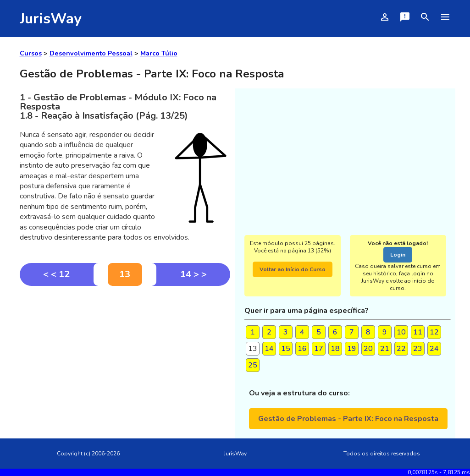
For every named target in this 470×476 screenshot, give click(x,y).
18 (335, 349)
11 (418, 332)
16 (302, 349)
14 (269, 349)
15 (286, 349)
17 (319, 349)
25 (253, 365)
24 (434, 349)
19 (352, 349)
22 (401, 349)
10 (401, 332)
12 (434, 332)
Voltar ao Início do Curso (293, 269)
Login (398, 255)
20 (368, 349)
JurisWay (51, 19)
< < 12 (56, 274)
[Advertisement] (125, 355)
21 (385, 349)
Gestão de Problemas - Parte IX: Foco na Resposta (348, 419)
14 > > (194, 274)
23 (418, 349)
